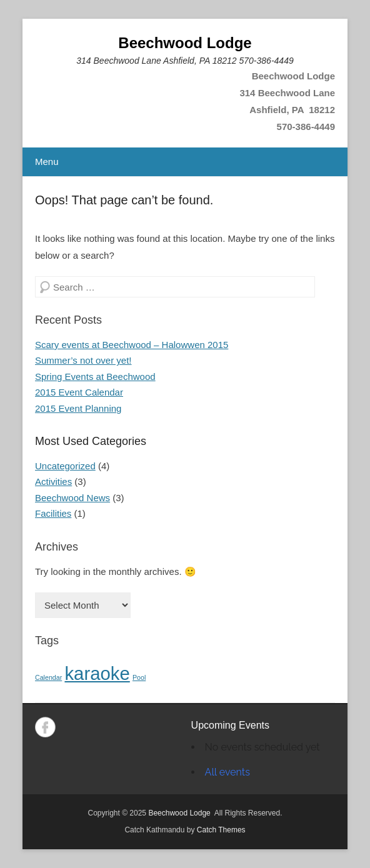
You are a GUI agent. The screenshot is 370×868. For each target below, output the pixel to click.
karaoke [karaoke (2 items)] (97, 673)
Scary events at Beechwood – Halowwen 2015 (132, 345)
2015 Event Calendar (79, 392)
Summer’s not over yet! (83, 360)
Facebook (45, 727)
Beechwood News (72, 498)
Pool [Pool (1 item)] (139, 677)
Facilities (53, 513)
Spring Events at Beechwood (95, 377)
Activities (53, 481)
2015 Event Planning (78, 408)
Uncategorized (65, 466)
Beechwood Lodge (185, 43)
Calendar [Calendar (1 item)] (48, 677)
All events (227, 772)
